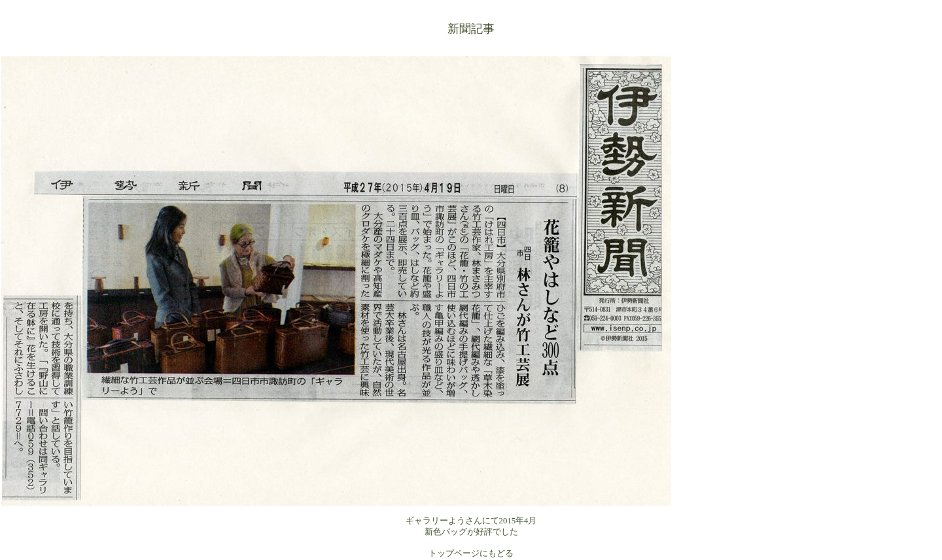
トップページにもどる (471, 553)
